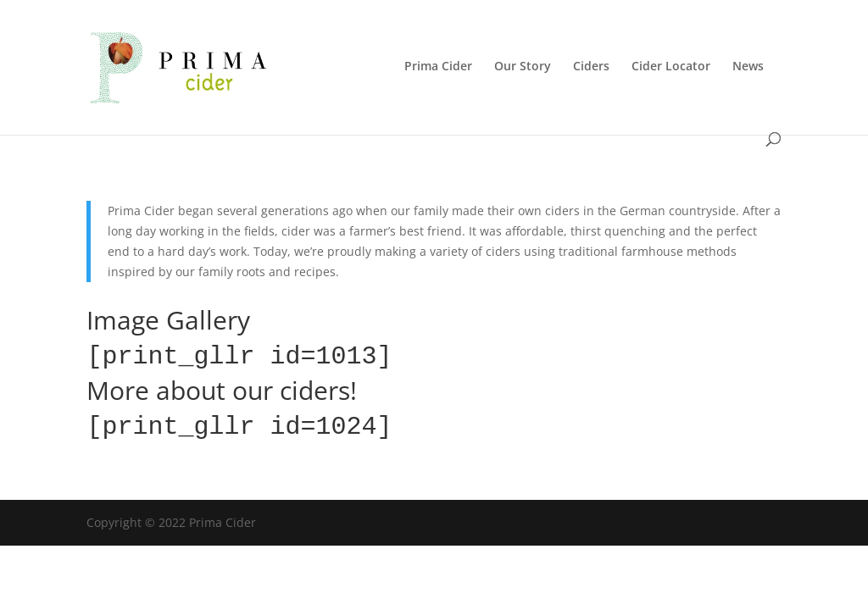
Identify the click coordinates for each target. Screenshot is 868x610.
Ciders (591, 67)
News (748, 67)
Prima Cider (438, 67)
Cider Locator (671, 67)
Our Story (523, 67)
